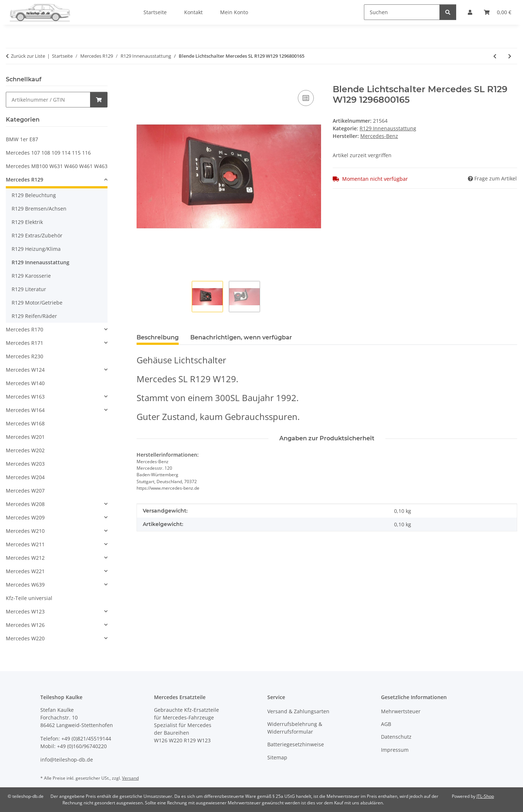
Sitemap (277, 757)
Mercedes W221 (25, 571)
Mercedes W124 (25, 370)
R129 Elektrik (27, 222)
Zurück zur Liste (28, 56)
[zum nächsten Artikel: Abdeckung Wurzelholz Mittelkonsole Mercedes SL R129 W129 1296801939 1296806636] (510, 56)
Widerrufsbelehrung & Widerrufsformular (295, 728)
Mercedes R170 (25, 329)
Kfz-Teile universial (29, 598)
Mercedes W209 (25, 517)
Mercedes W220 (25, 638)
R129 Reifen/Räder (34, 316)
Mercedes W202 (25, 450)
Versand (130, 778)
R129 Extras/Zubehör (37, 235)
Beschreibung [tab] (158, 337)
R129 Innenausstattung (388, 128)
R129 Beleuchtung (34, 195)
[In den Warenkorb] (142, 80)
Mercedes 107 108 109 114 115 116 (48, 153)
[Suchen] (402, 12)
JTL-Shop (485, 796)
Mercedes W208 (25, 504)
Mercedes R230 (25, 356)
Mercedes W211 (25, 544)
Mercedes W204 (25, 477)
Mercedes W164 (25, 410)
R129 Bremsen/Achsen (39, 209)
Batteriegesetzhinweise (296, 744)
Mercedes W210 (25, 531)
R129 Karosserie (31, 276)
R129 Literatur (29, 289)
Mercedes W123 (25, 611)
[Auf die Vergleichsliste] (306, 98)
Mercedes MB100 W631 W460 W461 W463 (57, 166)
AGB (386, 724)
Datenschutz (396, 737)
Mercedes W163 (25, 397)
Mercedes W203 (25, 464)
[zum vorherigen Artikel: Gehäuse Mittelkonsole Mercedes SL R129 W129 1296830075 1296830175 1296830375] (495, 56)
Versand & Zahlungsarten (298, 711)
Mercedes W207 (25, 491)
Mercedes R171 (25, 343)
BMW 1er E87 (22, 139)
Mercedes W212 (25, 558)
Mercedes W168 (25, 423)
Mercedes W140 (25, 383)
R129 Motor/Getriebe (37, 303)
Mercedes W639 (25, 585)
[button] (57, 181)
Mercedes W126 (25, 625)
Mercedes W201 (25, 437)
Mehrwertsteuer (401, 711)
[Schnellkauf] (48, 100)
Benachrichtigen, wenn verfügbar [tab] (241, 337)
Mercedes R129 (25, 179)
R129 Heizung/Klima (36, 249)
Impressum (395, 750)
